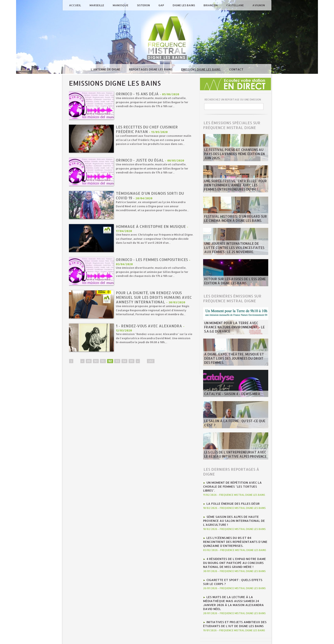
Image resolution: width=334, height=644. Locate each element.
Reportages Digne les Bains (151, 69)
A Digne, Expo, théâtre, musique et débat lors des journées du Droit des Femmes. (235, 361)
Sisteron (144, 5)
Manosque (121, 5)
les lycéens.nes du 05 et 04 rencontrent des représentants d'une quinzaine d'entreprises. (235, 533)
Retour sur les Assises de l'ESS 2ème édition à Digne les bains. (231, 282)
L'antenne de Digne (106, 69)
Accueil (75, 5)
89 (89, 363)
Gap (162, 5)
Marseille (97, 5)
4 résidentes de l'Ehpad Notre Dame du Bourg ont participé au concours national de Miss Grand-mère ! (234, 552)
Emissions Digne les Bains (201, 69)
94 (123, 363)
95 (130, 363)
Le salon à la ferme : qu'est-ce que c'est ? (235, 426)
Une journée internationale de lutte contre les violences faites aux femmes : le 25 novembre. (235, 249)
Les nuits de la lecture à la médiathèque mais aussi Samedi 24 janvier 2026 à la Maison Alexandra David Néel (235, 587)
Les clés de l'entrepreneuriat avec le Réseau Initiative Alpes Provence (232, 455)
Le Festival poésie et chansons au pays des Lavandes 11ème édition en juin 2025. (234, 157)
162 (149, 363)
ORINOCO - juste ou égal (141, 160)
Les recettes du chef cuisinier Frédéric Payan (148, 129)
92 (109, 363)
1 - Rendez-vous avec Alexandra (150, 328)
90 (95, 363)
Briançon (211, 5)
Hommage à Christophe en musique (152, 227)
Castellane (235, 5)
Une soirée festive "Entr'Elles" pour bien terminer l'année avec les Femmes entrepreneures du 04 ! (235, 186)
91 (102, 363)
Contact (236, 69)
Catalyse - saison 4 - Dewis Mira (228, 394)
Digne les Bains (184, 5)
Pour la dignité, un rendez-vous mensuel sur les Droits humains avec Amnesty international (150, 298)
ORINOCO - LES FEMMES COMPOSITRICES (154, 260)
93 (116, 363)
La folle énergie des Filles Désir (230, 498)
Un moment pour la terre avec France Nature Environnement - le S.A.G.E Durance (233, 328)
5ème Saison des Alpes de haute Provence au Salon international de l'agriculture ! (231, 514)
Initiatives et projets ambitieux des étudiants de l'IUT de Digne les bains (232, 605)
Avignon (259, 5)
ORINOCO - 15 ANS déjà (138, 94)
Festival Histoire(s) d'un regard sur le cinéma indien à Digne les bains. (233, 219)
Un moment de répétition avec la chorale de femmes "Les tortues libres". (233, 484)
